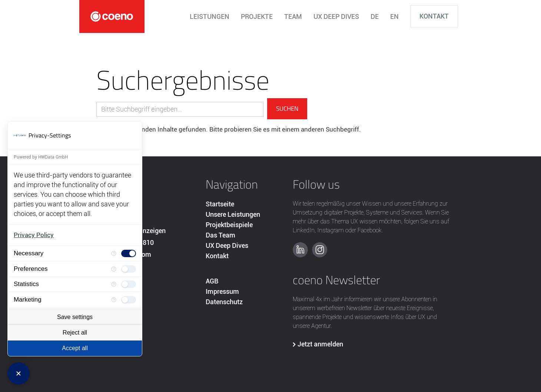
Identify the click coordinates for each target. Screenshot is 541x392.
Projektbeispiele (229, 225)
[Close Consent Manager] (19, 373)
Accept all (75, 348)
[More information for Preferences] (114, 269)
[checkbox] (129, 253)
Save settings (75, 317)
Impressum (222, 291)
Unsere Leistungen (233, 214)
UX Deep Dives (227, 245)
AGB (212, 281)
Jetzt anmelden (320, 344)
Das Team (220, 235)
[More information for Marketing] (114, 300)
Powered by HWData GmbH (41, 157)
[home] (112, 16)
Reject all (75, 333)
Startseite (220, 204)
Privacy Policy (34, 235)
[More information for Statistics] (114, 284)
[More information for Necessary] (114, 254)
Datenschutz (224, 302)
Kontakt (434, 16)
